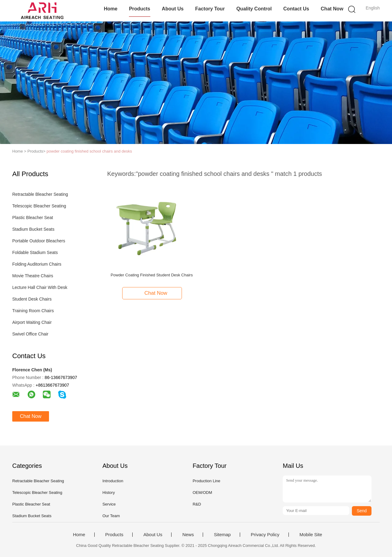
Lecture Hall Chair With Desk (40, 287)
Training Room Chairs (33, 311)
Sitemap (222, 535)
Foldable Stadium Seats (35, 252)
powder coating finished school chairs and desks (89, 151)
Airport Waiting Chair (32, 322)
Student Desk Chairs (32, 299)
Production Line (206, 481)
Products (139, 9)
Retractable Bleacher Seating (40, 194)
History (108, 493)
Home (111, 9)
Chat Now (332, 9)
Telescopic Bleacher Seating (39, 206)
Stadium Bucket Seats (33, 229)
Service (109, 504)
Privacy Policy (265, 535)
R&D (197, 504)
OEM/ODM (202, 493)
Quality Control (254, 9)
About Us (173, 9)
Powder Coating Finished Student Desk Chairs (152, 275)
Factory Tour (210, 9)
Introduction (113, 481)
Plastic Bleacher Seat (33, 218)
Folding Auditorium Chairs (37, 264)
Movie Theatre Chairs (33, 276)
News (188, 535)
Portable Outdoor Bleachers (39, 241)
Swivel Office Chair (30, 334)
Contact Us (296, 9)
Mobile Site (311, 535)
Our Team (111, 516)
